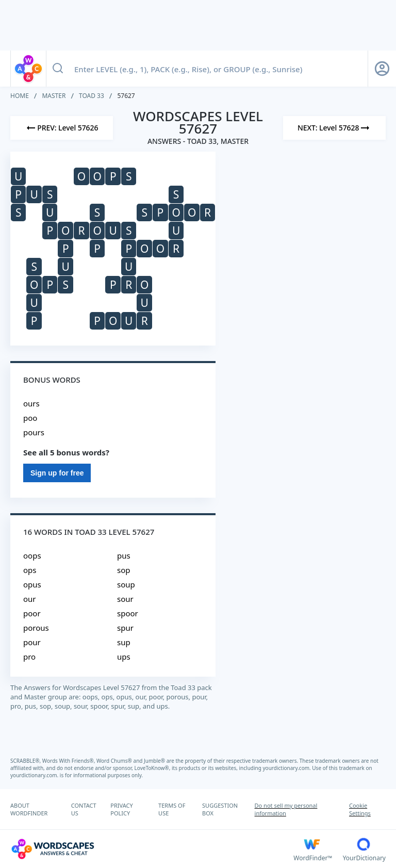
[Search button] (58, 69)
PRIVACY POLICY (121, 809)
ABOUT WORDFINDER (29, 809)
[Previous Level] (62, 128)
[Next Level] (334, 128)
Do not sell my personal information (286, 809)
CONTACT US (84, 809)
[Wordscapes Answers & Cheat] (152, 849)
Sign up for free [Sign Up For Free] (57, 473)
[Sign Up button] (382, 69)
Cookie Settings (360, 809)
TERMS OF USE (172, 809)
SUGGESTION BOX (220, 809)
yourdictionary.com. (288, 768)
